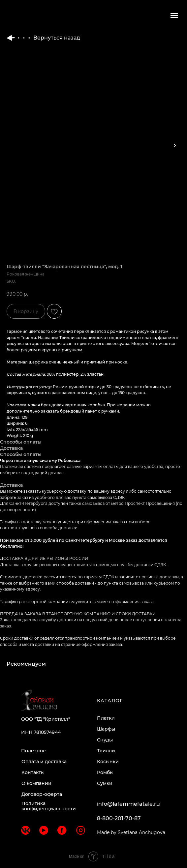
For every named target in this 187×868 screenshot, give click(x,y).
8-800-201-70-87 (119, 818)
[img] (26, 830)
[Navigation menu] (174, 15)
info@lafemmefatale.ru (128, 804)
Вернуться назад (43, 38)
